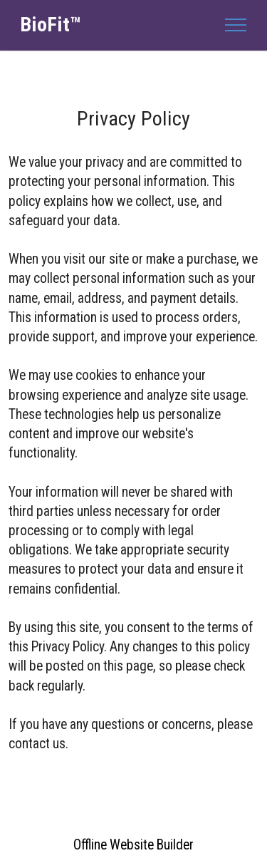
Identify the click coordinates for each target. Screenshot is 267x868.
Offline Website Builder (133, 845)
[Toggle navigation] (236, 25)
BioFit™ (51, 25)
